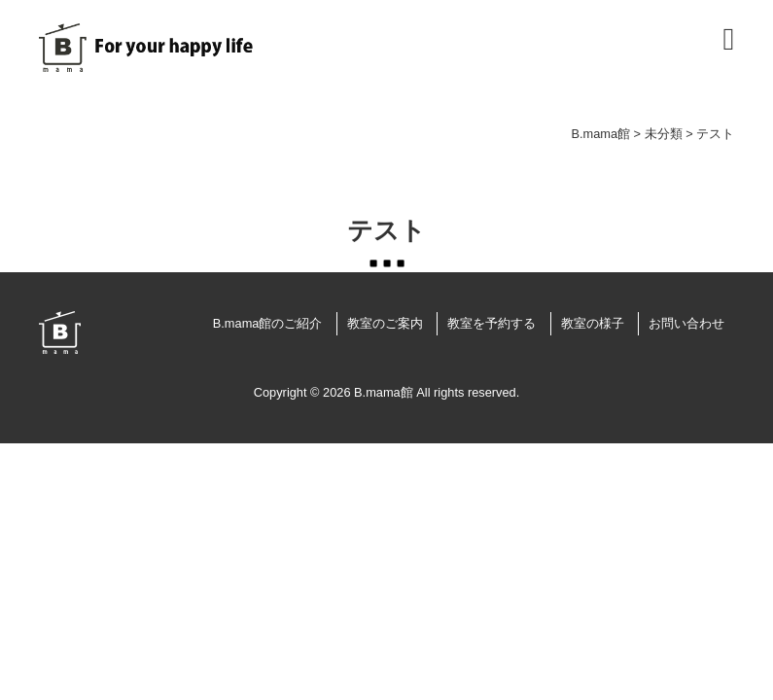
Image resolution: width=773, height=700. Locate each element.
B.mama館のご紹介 (268, 323)
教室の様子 (593, 323)
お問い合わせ (686, 323)
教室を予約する (492, 323)
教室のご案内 (385, 323)
